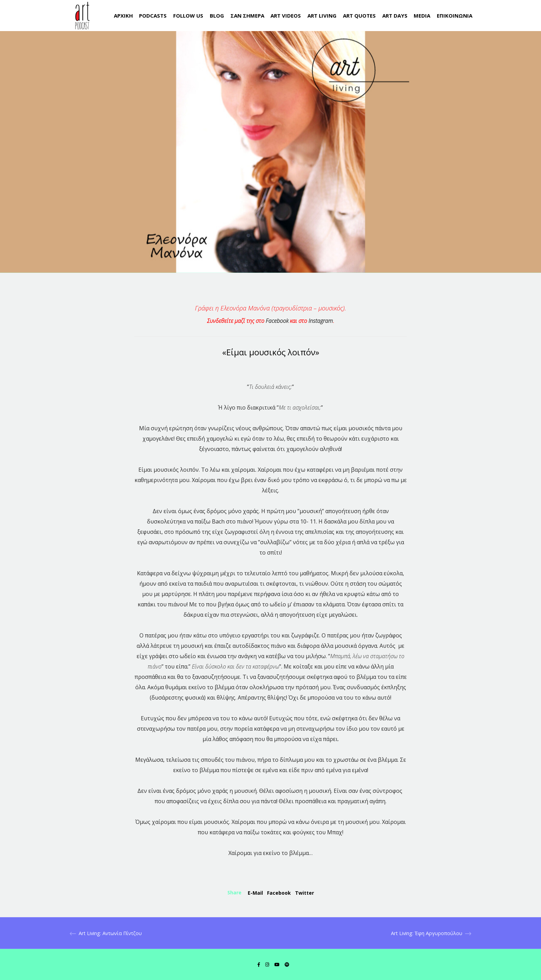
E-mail (255, 893)
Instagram (321, 321)
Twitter (304, 893)
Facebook (277, 321)
